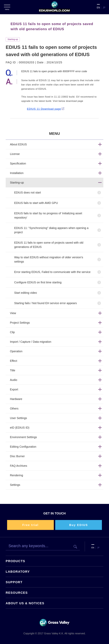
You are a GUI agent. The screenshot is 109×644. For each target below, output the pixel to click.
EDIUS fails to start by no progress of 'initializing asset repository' (48, 215)
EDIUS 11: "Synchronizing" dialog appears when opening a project (51, 230)
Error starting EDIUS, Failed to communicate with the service (52, 272)
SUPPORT (14, 582)
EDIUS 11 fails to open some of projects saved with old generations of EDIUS (49, 245)
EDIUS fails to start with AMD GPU (36, 203)
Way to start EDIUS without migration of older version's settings (49, 259)
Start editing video (26, 293)
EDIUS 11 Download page (44, 109)
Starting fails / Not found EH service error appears (45, 303)
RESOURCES (17, 593)
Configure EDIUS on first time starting (38, 282)
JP (104, 8)
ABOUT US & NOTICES (25, 603)
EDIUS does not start (28, 193)
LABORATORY (18, 572)
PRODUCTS (15, 561)
